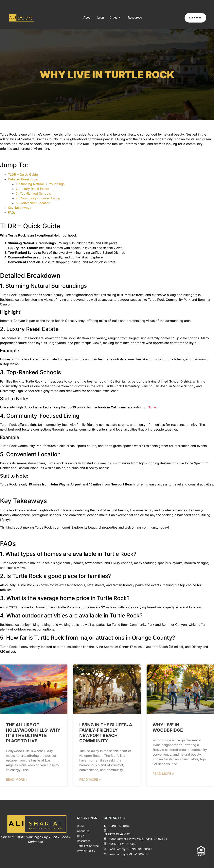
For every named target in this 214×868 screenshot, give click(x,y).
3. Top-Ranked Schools (33, 193)
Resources (135, 18)
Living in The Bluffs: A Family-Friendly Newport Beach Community (106, 733)
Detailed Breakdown (23, 179)
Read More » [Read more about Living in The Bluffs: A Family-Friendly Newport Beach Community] (90, 779)
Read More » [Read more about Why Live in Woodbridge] (163, 774)
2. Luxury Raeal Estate (32, 189)
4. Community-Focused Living (38, 198)
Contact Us (114, 818)
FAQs (12, 212)
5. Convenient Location (33, 203)
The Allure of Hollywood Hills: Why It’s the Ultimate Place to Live (33, 733)
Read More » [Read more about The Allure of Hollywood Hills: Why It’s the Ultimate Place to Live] (17, 779)
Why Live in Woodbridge (168, 727)
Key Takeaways (19, 208)
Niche (152, 407)
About (87, 18)
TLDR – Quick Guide (23, 174)
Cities (115, 18)
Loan (101, 18)
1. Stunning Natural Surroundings (40, 184)
